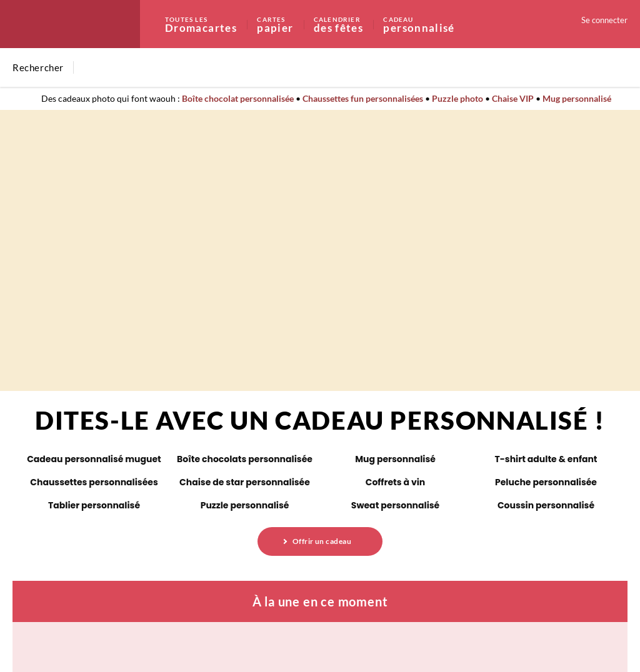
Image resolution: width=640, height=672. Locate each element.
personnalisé (419, 24)
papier (284, 24)
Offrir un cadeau (322, 541)
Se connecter (604, 20)
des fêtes (348, 24)
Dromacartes (210, 24)
